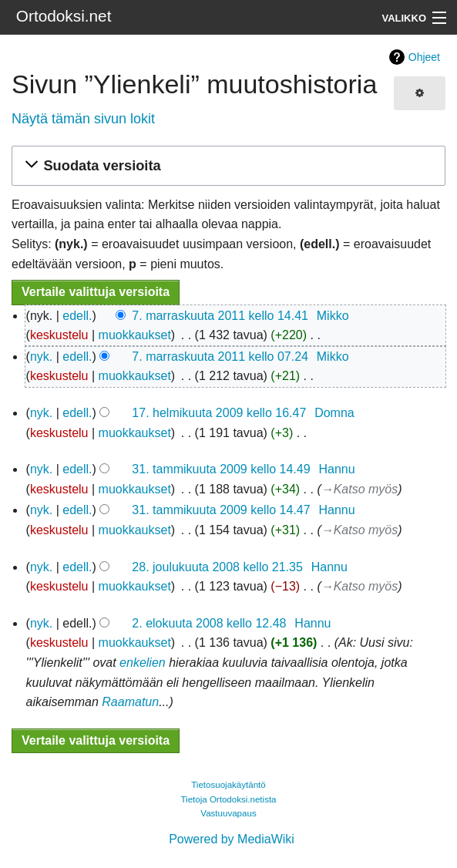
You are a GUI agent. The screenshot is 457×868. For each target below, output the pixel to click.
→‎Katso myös (360, 489)
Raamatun (130, 702)
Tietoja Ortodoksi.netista (228, 799)
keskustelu (59, 335)
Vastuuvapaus (228, 813)
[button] (226, 166)
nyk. (41, 357)
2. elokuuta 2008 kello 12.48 (209, 623)
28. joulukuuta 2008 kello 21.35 (217, 567)
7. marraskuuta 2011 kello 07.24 (220, 357)
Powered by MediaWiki (232, 839)
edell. (77, 316)
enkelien (143, 663)
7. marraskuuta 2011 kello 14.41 (220, 316)
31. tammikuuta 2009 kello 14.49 (221, 469)
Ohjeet (424, 57)
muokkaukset (135, 335)
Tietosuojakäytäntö (228, 785)
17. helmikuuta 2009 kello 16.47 (219, 413)
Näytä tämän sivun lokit (83, 119)
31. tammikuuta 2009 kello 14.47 (221, 510)
